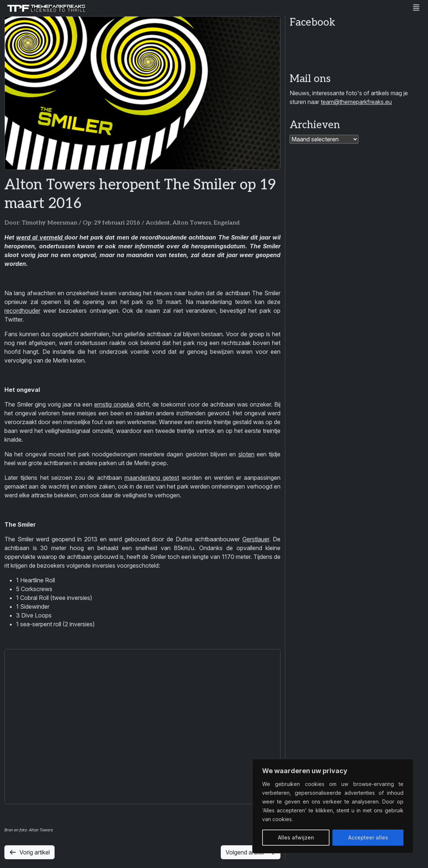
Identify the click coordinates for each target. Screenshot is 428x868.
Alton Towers (192, 223)
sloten (246, 454)
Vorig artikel (29, 852)
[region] (333, 806)
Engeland (226, 223)
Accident (158, 223)
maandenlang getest (152, 478)
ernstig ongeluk (114, 404)
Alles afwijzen (296, 837)
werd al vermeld (40, 237)
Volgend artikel (251, 852)
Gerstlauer (256, 539)
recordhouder (22, 311)
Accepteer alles (368, 837)
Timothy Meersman (49, 223)
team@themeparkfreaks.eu (356, 102)
